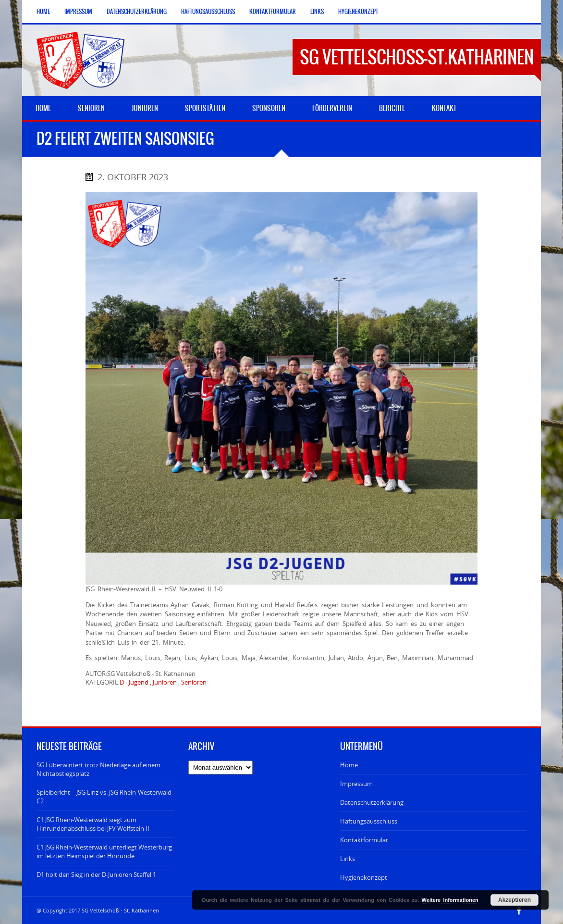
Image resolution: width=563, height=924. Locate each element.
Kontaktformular (273, 12)
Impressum (78, 12)
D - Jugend (134, 682)
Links (317, 12)
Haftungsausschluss (208, 12)
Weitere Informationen (450, 900)
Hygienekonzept (358, 12)
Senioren (194, 682)
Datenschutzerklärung (137, 12)
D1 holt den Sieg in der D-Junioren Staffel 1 (96, 874)
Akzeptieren (514, 900)
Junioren (165, 682)
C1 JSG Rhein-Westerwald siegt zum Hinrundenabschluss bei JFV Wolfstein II (93, 824)
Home (43, 12)
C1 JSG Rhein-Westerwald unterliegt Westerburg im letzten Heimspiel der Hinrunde (104, 851)
